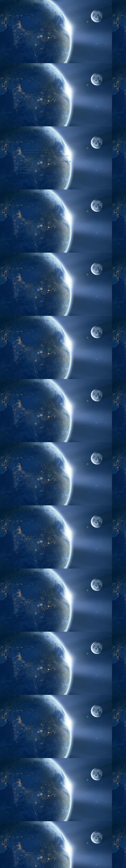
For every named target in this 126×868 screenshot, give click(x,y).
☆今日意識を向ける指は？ (30, 170)
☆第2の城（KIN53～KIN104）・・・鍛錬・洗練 (37, 150)
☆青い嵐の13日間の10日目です (32, 153)
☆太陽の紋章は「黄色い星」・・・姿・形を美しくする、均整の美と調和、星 (46, 161)
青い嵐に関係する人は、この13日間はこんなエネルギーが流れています (46, 156)
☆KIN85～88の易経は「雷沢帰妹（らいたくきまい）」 (39, 159)
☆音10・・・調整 (28, 167)
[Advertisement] (46, 656)
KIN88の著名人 (27, 173)
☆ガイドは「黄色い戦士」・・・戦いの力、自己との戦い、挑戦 (42, 164)
